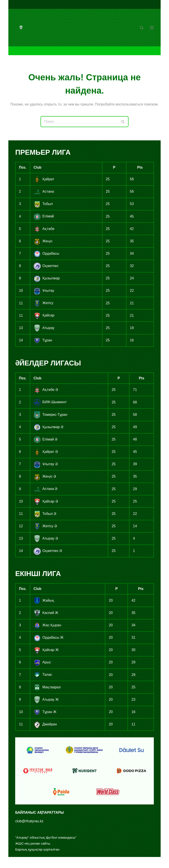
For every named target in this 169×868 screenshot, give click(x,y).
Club (38, 167)
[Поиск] (142, 28)
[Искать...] (79, 122)
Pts (140, 167)
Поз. (23, 167)
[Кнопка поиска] (123, 122)
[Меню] (152, 28)
